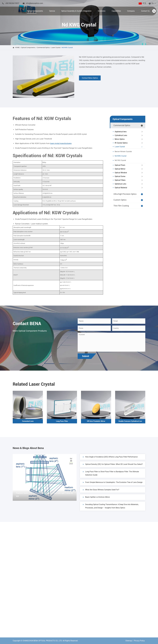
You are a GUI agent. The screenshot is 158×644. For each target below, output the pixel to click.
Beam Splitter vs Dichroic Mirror (96, 499)
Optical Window (129, 173)
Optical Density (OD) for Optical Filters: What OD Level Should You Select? (113, 466)
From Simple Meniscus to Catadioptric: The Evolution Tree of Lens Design (113, 484)
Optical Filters (129, 180)
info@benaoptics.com (34, 3)
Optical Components (28, 47)
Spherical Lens (129, 184)
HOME (17, 47)
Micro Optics (129, 139)
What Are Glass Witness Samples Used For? (101, 492)
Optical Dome (129, 176)
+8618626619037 (12, 3)
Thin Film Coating (128, 206)
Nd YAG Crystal (120, 160)
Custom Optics (128, 200)
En (153, 3)
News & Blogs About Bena (38, 449)
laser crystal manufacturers (61, 143)
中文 (144, 3)
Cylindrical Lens (129, 135)
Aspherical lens (129, 132)
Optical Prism (129, 165)
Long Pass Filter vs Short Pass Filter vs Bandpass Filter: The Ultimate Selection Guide (111, 475)
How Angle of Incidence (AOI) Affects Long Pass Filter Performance (110, 459)
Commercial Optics (43, 47)
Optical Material (129, 188)
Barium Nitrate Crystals (123, 152)
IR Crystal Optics (129, 143)
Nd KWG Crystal (67, 47)
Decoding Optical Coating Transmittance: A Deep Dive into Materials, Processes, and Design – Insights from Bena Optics (111, 508)
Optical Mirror (129, 169)
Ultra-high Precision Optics (128, 194)
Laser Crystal (56, 47)
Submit (86, 356)
